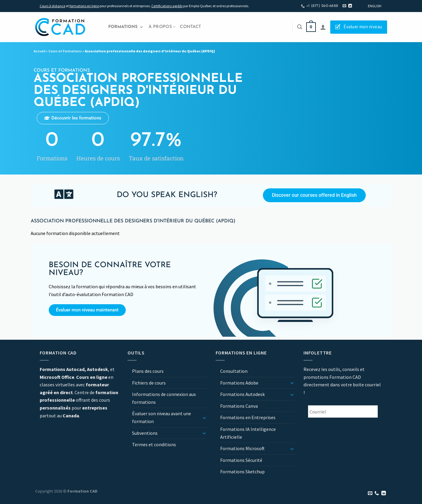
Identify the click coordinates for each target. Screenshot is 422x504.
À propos (162, 27)
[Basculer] (204, 418)
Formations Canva (239, 406)
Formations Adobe (239, 383)
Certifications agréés (167, 6)
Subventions (145, 433)
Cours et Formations (65, 51)
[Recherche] (300, 27)
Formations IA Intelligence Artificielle (248, 433)
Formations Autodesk (242, 394)
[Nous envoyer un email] (344, 6)
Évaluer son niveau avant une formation (162, 417)
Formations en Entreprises (248, 417)
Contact (190, 27)
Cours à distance (52, 6)
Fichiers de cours (149, 383)
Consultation (234, 371)
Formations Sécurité (241, 460)
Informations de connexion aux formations (164, 398)
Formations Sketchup (242, 472)
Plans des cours (148, 371)
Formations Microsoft (242, 448)
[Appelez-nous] (377, 493)
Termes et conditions (154, 444)
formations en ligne (84, 6)
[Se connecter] (323, 27)
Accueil (40, 51)
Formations (126, 27)
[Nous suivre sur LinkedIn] (350, 6)
